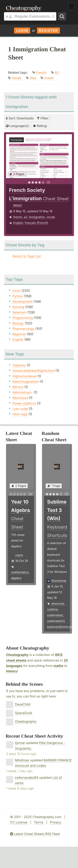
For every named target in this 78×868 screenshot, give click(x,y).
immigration (37, 217)
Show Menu (71, 7)
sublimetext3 (56, 621)
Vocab (17, 78)
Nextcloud (20, 398)
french (18, 217)
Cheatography (17, 655)
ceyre (19, 555)
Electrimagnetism (26, 382)
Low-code (20, 409)
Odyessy (19, 365)
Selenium (19, 312)
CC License (19, 822)
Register (48, 31)
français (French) (36, 223)
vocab (51, 217)
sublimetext (55, 615)
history (12, 671)
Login (22, 31)
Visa (33, 78)
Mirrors (18, 387)
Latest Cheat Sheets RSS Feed (35, 834)
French (41, 72)
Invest (49, 78)
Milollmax (22, 760)
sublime (52, 609)
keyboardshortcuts (60, 627)
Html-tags (20, 414)
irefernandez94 (27, 778)
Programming (23, 318)
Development (23, 302)
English (18, 223)
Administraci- (23, 392)
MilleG (18, 205)
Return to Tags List (27, 256)
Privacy (55, 822)
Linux (17, 291)
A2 (57, 72)
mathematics (20, 572)
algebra (16, 578)
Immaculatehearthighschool (33, 371)
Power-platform (24, 403)
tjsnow (20, 743)
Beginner (19, 334)
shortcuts (58, 604)
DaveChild (23, 704)
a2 (25, 217)
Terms (39, 822)
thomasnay (59, 581)
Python (18, 296)
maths (58, 666)
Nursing (18, 307)
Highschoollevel (25, 376)
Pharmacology (23, 329)
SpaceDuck (24, 713)
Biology (18, 323)
